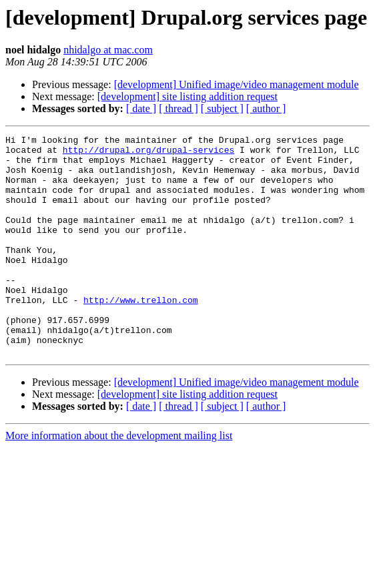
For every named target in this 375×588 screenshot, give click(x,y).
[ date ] (141, 108)
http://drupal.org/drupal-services (148, 154)
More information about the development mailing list (119, 480)
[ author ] (266, 108)
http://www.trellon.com (141, 334)
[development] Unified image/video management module (237, 84)
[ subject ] (222, 108)
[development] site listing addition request (187, 96)
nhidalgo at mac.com (108, 50)
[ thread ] (178, 108)
